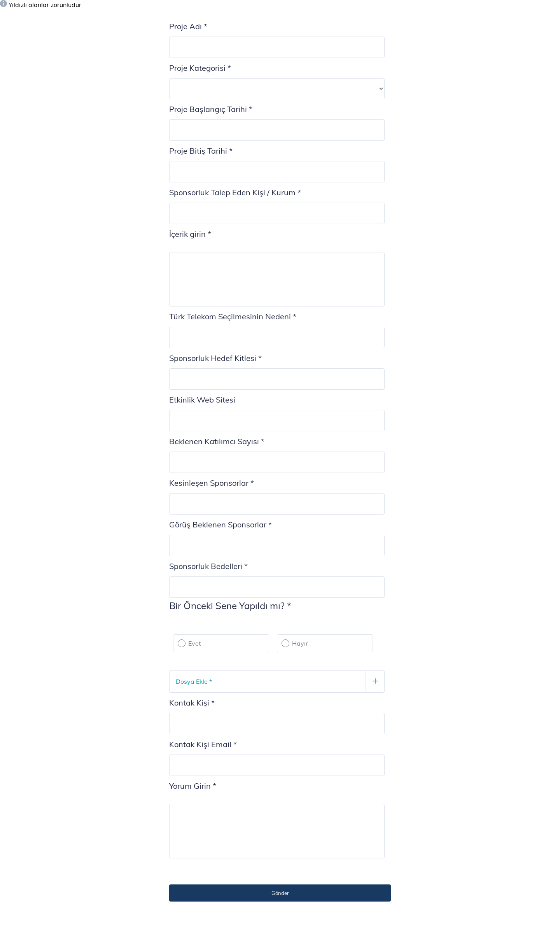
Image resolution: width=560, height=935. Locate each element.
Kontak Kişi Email (203, 744)
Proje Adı (188, 26)
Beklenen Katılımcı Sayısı (217, 441)
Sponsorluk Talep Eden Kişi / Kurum (235, 192)
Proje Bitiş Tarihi (201, 151)
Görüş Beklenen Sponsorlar (220, 524)
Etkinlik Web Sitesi (202, 400)
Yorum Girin (193, 786)
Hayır (300, 643)
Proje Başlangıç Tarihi (211, 109)
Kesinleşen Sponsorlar (212, 483)
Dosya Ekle (194, 681)
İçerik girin (190, 234)
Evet (195, 643)
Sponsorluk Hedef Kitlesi (215, 358)
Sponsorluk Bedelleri (208, 566)
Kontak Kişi (192, 703)
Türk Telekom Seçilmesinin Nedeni (233, 316)
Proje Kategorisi (200, 68)
